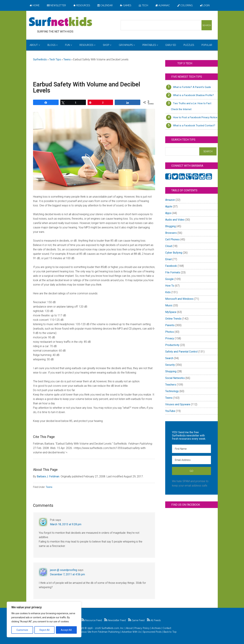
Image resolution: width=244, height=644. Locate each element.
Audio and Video (175, 220)
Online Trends (173, 319)
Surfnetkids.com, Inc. (113, 628)
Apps (168, 213)
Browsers (171, 233)
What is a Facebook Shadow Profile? (193, 95)
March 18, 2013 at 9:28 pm (66, 524)
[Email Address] (191, 460)
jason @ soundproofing (64, 570)
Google (169, 279)
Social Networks (175, 378)
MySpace (171, 312)
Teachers (171, 385)
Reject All (44, 630)
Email (168, 259)
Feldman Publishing (109, 632)
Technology (172, 391)
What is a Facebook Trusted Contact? (194, 126)
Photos (170, 332)
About (129, 628)
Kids (168, 292)
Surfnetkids (40, 59)
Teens (67, 59)
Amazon (170, 200)
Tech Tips (55, 59)
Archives (156, 628)
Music (169, 305)
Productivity (172, 345)
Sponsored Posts (152, 632)
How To (170, 286)
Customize (22, 630)
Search (169, 358)
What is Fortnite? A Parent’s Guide (192, 87)
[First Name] (191, 449)
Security (170, 365)
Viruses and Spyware (178, 404)
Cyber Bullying (174, 253)
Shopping (171, 371)
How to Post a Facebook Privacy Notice (195, 117)
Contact (167, 628)
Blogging (170, 226)
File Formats (173, 272)
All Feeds (154, 620)
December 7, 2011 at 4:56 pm (67, 574)
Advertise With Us (131, 632)
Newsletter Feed (115, 620)
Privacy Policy (142, 628)
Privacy (170, 338)
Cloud (169, 246)
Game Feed (136, 620)
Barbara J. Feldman (48, 476)
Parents (170, 325)
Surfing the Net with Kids (60, 22)
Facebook (171, 266)
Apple (169, 206)
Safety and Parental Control (181, 352)
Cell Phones (172, 239)
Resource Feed (92, 620)
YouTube (170, 411)
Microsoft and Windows (179, 299)
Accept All (66, 630)
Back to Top (170, 632)
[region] (44, 619)
